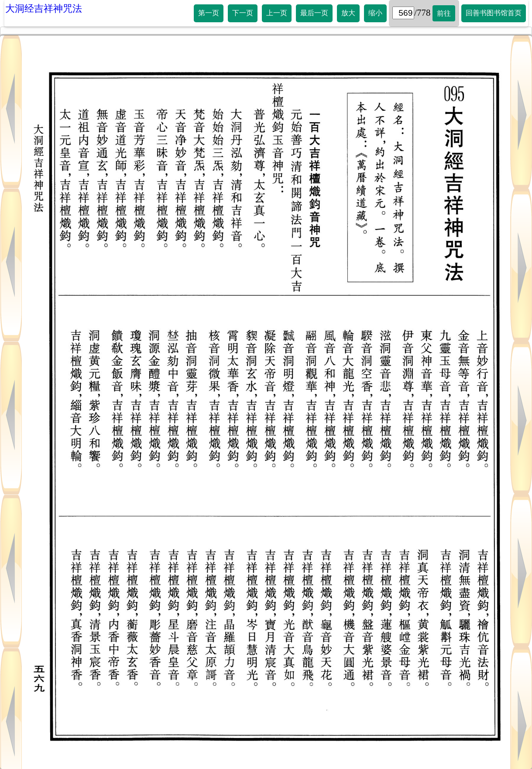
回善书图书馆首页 (494, 13)
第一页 (209, 13)
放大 (348, 13)
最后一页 (314, 13)
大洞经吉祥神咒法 (44, 9)
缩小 (375, 13)
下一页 (243, 13)
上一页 (277, 13)
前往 (444, 13)
